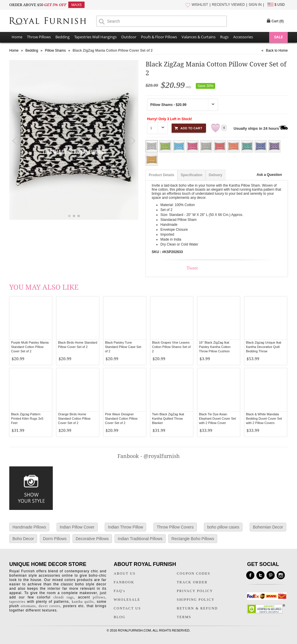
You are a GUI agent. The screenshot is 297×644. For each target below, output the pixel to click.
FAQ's (119, 591)
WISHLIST (200, 5)
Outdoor (129, 37)
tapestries (17, 602)
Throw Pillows (39, 37)
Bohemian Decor (268, 527)
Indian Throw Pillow (125, 527)
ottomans (28, 606)
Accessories (243, 37)
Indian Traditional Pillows (140, 539)
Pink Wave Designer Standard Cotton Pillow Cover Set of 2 (121, 418)
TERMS (184, 617)
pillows (99, 597)
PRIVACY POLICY (195, 591)
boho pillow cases (223, 527)
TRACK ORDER (192, 582)
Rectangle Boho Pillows (193, 539)
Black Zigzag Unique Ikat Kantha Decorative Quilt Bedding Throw (264, 347)
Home (17, 37)
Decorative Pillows (92, 539)
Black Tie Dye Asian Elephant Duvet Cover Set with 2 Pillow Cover (217, 418)
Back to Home (277, 50)
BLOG (120, 617)
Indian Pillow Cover (77, 527)
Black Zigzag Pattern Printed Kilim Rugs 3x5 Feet (27, 418)
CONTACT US (127, 608)
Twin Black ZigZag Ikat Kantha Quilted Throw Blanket (168, 418)
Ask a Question (269, 175)
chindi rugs (64, 597)
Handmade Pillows (29, 527)
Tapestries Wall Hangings (95, 37)
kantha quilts (83, 602)
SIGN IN (255, 5)
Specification (192, 175)
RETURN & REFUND (197, 608)
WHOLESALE (127, 600)
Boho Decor (23, 539)
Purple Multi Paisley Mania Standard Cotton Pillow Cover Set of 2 (30, 347)
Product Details (162, 175)
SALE (278, 37)
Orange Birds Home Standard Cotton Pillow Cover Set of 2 (74, 418)
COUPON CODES (194, 573)
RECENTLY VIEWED (229, 5)
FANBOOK (124, 582)
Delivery (216, 175)
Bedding (63, 37)
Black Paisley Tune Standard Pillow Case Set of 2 (123, 347)
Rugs (224, 37)
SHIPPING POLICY (196, 600)
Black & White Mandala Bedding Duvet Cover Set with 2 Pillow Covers (264, 418)
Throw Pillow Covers (175, 527)
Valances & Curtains (199, 37)
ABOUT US (125, 573)
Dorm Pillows (55, 539)
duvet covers (49, 606)
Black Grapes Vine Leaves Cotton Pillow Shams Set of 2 (171, 347)
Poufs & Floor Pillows (159, 37)
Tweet (192, 268)
